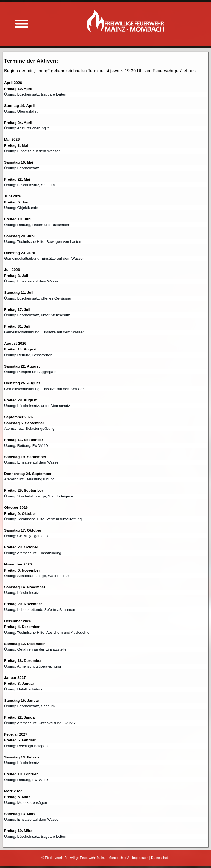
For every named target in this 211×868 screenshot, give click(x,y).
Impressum (140, 858)
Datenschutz (160, 858)
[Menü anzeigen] (22, 24)
